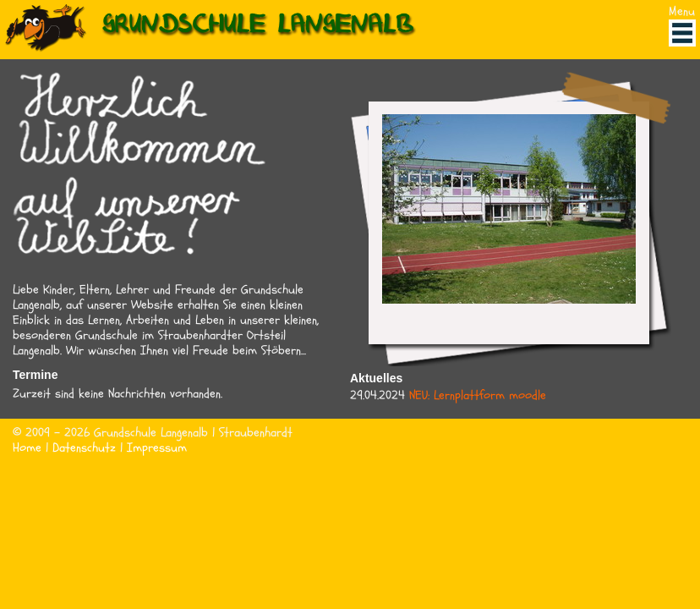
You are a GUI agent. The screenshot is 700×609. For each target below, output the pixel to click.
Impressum (157, 448)
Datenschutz (84, 448)
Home (27, 448)
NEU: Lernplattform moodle (478, 395)
